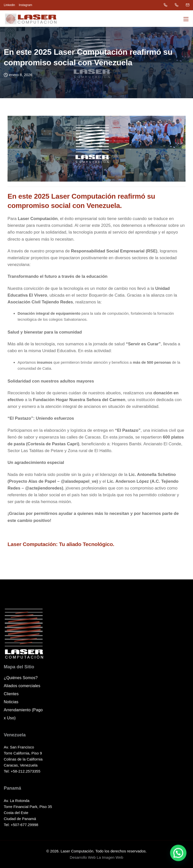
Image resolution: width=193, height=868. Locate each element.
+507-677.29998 (25, 825)
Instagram (26, 5)
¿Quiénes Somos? (21, 678)
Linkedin (9, 5)
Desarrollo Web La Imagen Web (97, 857)
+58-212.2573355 (26, 771)
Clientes (11, 694)
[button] (180, 858)
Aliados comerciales (22, 686)
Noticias (11, 702)
